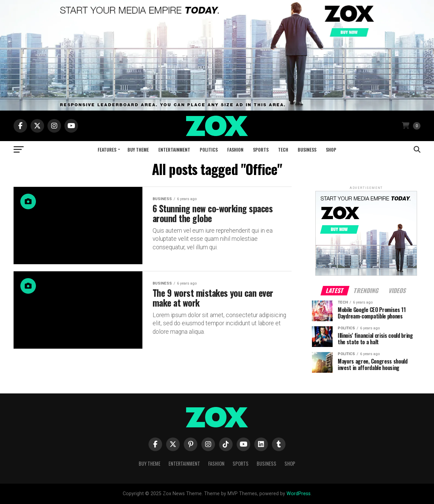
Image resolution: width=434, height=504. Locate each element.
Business (307, 149)
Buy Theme (138, 149)
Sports (261, 149)
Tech (283, 149)
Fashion (235, 149)
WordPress (299, 494)
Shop (331, 149)
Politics (209, 149)
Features (107, 149)
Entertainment (174, 149)
